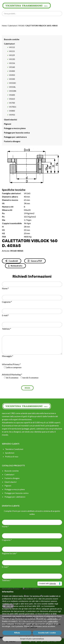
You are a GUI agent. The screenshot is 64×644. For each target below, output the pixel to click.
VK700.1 (13, 107)
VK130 (12, 59)
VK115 (12, 51)
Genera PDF (35, 261)
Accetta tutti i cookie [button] (47, 633)
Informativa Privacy (11, 364)
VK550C (13, 83)
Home (4, 26)
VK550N (13, 91)
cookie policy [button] (52, 619)
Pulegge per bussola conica (17, 133)
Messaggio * (8, 356)
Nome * (5, 288)
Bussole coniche (12, 39)
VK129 (12, 55)
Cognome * (7, 302)
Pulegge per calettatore (15, 137)
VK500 (12, 79)
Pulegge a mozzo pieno (15, 128)
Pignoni (8, 124)
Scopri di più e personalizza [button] (32, 639)
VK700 (12, 103)
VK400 (12, 71)
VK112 (12, 47)
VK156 (12, 63)
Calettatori (13, 26)
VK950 (12, 115)
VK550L (12, 87)
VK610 (12, 99)
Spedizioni (10, 453)
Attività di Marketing (11, 374)
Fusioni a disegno (12, 141)
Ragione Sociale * (10, 553)
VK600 (12, 95)
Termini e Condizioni (14, 449)
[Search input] (33, 14)
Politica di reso (12, 456)
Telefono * (6, 329)
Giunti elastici (10, 119)
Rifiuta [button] (17, 633)
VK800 (12, 111)
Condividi (12, 261)
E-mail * (5, 315)
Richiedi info (15, 266)
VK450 (12, 75)
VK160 (21, 26)
